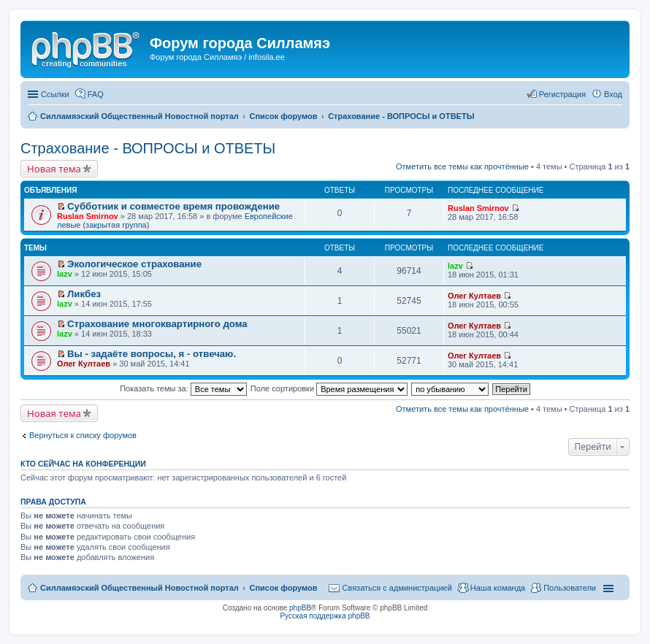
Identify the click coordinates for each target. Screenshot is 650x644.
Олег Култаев (474, 296)
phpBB (300, 608)
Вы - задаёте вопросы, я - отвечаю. (152, 354)
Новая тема (54, 169)
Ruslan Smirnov (88, 216)
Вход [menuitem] (613, 94)
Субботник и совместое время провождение (173, 206)
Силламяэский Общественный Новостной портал (139, 588)
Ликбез (84, 294)
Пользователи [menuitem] (570, 588)
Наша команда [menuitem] (498, 588)
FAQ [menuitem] (96, 94)
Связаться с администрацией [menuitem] (397, 588)
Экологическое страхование (134, 264)
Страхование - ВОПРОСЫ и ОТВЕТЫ (148, 148)
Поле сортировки (329, 388)
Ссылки (55, 94)
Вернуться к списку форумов (83, 435)
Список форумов (283, 588)
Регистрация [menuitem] (562, 94)
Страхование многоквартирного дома (157, 324)
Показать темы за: (183, 388)
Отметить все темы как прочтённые (462, 166)
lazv (65, 274)
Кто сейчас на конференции (83, 464)
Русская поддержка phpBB (325, 616)
